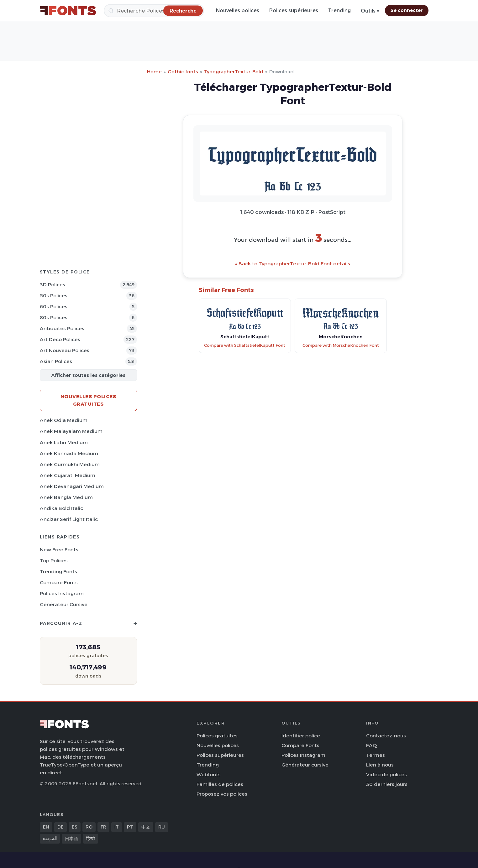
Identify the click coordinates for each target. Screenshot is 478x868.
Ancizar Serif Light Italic (69, 519)
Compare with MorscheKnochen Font (341, 345)
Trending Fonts (58, 572)
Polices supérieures (294, 10)
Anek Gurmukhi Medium (70, 464)
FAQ (371, 745)
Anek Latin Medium (64, 442)
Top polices (54, 561)
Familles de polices (220, 784)
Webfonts (209, 774)
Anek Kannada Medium (69, 453)
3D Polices (53, 285)
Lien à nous (380, 765)
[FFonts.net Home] (68, 11)
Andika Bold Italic (61, 508)
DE (60, 827)
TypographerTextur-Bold (234, 72)
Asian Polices (56, 361)
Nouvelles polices (238, 10)
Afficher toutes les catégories (88, 375)
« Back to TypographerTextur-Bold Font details (293, 264)
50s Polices (54, 296)
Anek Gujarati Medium (68, 475)
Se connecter (407, 10)
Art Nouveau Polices (65, 350)
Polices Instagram (62, 593)
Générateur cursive (64, 604)
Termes (376, 755)
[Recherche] (154, 11)
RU (162, 827)
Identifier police (301, 736)
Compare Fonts (59, 582)
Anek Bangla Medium (66, 497)
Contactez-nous (386, 736)
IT (117, 827)
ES (75, 827)
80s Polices (54, 317)
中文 (146, 827)
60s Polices (54, 307)
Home (154, 72)
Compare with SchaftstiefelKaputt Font (245, 345)
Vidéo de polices (386, 774)
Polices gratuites (217, 736)
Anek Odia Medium (64, 420)
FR (103, 827)
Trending (339, 10)
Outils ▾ (370, 11)
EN (46, 827)
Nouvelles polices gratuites (88, 400)
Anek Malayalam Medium (71, 431)
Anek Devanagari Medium (72, 486)
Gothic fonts (183, 72)
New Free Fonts (59, 550)
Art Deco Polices (60, 339)
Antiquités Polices (62, 328)
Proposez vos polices (222, 794)
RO (89, 827)
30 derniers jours (387, 784)
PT (130, 827)
